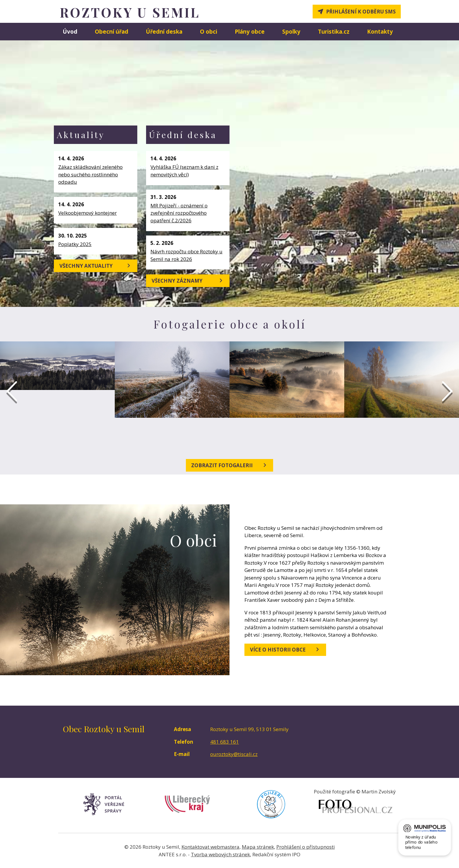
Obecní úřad (112, 31)
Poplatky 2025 (75, 244)
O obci (209, 31)
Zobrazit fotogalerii (229, 465)
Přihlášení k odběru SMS (361, 12)
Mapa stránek (258, 847)
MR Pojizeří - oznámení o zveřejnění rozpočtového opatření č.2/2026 (179, 213)
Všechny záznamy (188, 281)
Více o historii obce (285, 649)
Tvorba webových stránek (220, 854)
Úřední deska (164, 31)
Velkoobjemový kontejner (88, 213)
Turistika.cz (334, 31)
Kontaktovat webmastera (210, 847)
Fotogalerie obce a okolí (230, 324)
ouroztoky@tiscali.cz (234, 754)
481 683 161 (225, 742)
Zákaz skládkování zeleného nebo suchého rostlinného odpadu (90, 174)
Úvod (70, 31)
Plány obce (250, 31)
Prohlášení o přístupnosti (306, 847)
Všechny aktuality (96, 266)
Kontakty (380, 31)
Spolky (291, 31)
